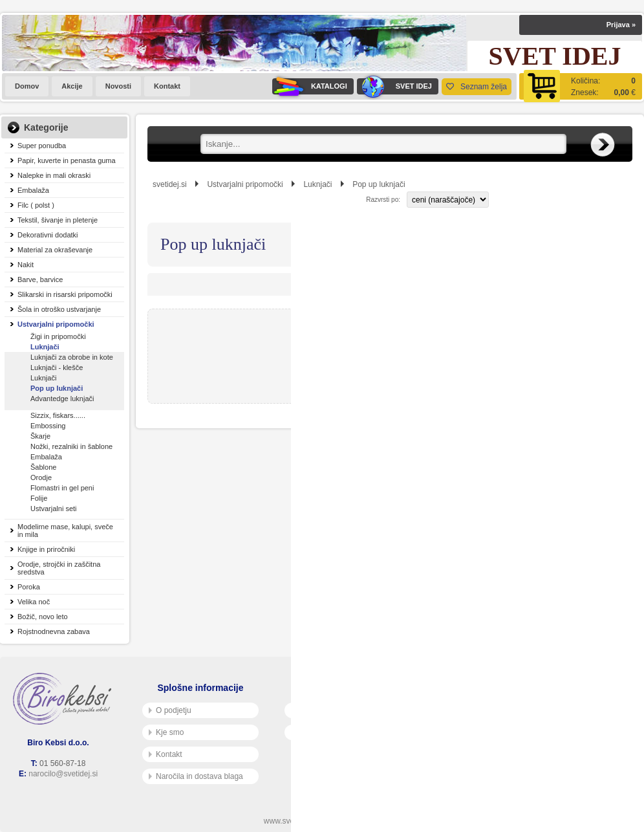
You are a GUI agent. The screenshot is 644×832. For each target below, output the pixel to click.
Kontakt (167, 86)
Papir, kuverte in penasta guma (67, 160)
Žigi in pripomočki (58, 336)
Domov (27, 86)
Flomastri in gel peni (62, 488)
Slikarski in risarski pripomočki (65, 294)
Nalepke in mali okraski (54, 175)
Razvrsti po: (383, 200)
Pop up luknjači (57, 388)
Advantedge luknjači (62, 399)
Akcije (72, 86)
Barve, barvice (40, 279)
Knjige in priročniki (46, 549)
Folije (39, 498)
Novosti (118, 86)
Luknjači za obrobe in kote (72, 357)
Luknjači (45, 347)
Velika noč (34, 602)
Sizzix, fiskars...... (58, 415)
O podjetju (170, 710)
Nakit (26, 265)
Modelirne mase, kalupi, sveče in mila (65, 531)
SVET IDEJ (394, 86)
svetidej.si (170, 184)
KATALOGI (310, 86)
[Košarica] (581, 86)
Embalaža (33, 190)
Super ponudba (42, 146)
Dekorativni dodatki (48, 235)
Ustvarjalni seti (54, 509)
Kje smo (166, 732)
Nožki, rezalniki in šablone (71, 446)
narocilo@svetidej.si (63, 774)
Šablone (43, 467)
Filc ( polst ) (36, 205)
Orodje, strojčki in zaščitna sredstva (59, 568)
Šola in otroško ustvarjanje (59, 309)
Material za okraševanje (55, 250)
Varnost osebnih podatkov (339, 732)
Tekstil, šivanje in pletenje (58, 220)
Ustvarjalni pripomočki (56, 324)
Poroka (29, 587)
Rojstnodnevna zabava (54, 631)
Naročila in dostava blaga (196, 776)
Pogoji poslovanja (325, 710)
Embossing (48, 426)
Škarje (40, 436)
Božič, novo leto (43, 617)
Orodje (41, 477)
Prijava (621, 25)
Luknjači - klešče (57, 367)
